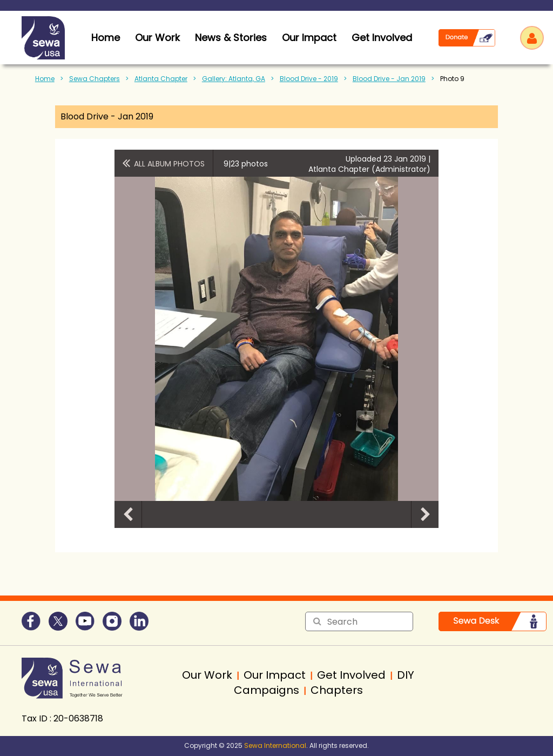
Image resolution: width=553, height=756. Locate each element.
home (106, 38)
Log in (532, 38)
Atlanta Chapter (161, 79)
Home (45, 79)
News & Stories (231, 38)
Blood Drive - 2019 (309, 79)
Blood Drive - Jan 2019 (389, 79)
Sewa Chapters (95, 79)
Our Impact (309, 38)
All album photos (169, 164)
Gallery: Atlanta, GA (234, 79)
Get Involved (382, 38)
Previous (128, 514)
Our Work (157, 38)
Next (425, 514)
